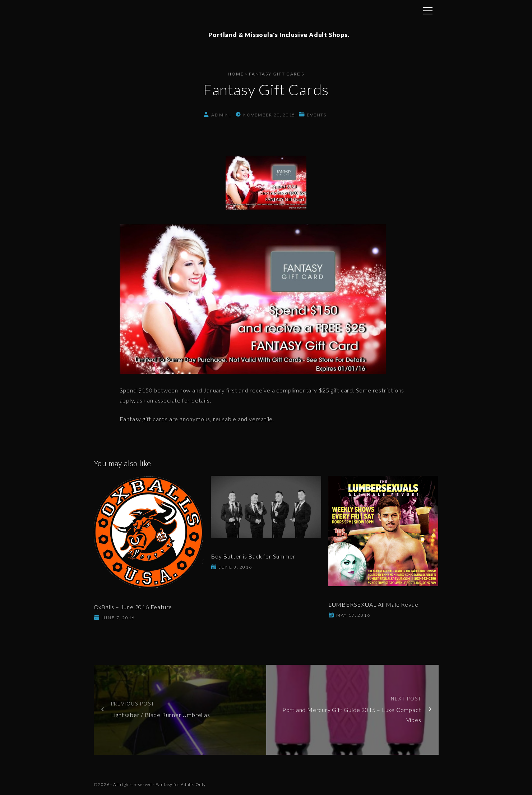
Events (317, 115)
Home (236, 74)
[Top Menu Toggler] (428, 11)
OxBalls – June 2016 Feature (133, 607)
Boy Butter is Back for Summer (253, 557)
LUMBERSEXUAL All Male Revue (373, 605)
